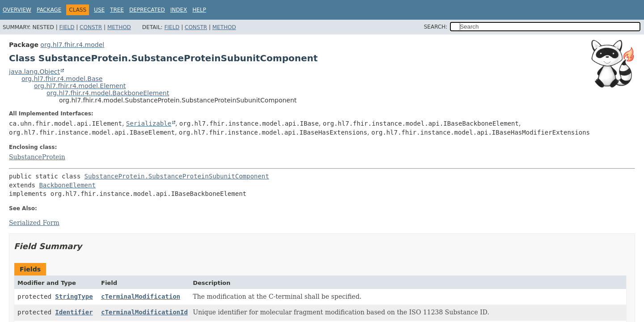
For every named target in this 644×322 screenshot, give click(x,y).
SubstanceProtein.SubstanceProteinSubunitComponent (177, 176)
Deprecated (147, 10)
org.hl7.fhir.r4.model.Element (80, 86)
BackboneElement (67, 185)
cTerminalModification (141, 297)
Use (99, 10)
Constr (91, 27)
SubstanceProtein (37, 157)
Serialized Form (34, 223)
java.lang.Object (34, 72)
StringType (74, 297)
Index (179, 10)
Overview (17, 10)
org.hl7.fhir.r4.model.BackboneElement (108, 93)
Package (49, 10)
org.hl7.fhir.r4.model (72, 45)
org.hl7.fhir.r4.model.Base (62, 79)
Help (199, 10)
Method (119, 27)
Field (67, 27)
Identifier (74, 312)
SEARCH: (436, 27)
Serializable (149, 123)
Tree (117, 10)
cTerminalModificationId (144, 312)
